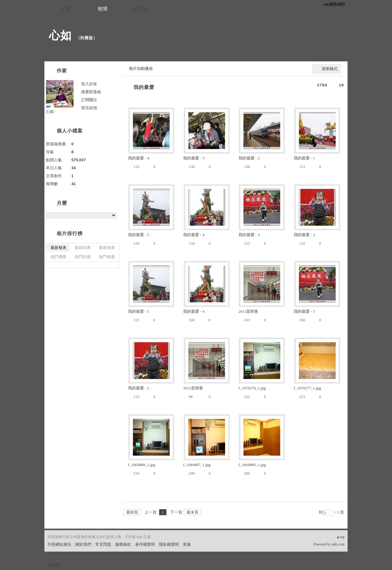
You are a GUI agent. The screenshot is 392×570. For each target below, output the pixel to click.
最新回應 (83, 248)
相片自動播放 (141, 69)
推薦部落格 (91, 92)
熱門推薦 (107, 257)
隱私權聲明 (169, 544)
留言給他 (89, 108)
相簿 (103, 9)
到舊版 (87, 38)
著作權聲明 (145, 544)
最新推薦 (107, 248)
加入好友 (89, 84)
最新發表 (58, 248)
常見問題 (103, 544)
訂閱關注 (89, 100)
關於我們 (83, 544)
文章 (66, 9)
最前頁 (132, 512)
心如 (60, 35)
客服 (187, 544)
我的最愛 (144, 87)
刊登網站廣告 (59, 544)
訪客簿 (139, 9)
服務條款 (123, 544)
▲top (340, 537)
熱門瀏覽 (58, 257)
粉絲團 (53, 565)
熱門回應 (83, 257)
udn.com (338, 544)
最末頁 (192, 512)
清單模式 (330, 69)
